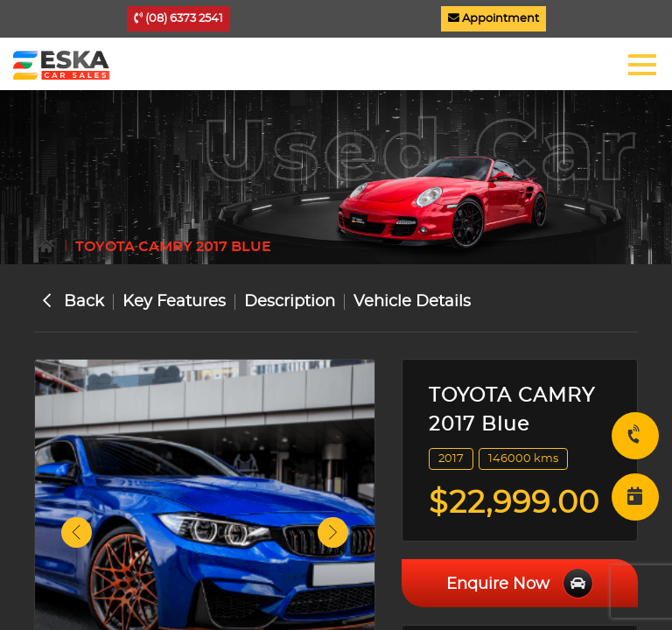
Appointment (493, 18)
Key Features (174, 302)
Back (73, 302)
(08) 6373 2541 (178, 18)
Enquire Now (520, 583)
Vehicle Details (412, 302)
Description (290, 302)
